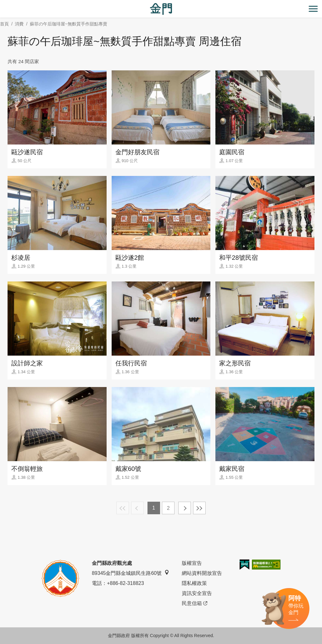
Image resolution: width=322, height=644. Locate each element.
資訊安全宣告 (197, 593)
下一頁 (185, 508)
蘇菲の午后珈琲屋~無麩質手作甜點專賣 (69, 24)
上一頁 (137, 508)
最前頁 (123, 508)
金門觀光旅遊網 (161, 9)
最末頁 (199, 508)
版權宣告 (192, 563)
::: (2, 4)
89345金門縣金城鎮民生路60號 (130, 573)
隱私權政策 (194, 583)
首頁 (4, 24)
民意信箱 (194, 603)
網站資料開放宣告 (202, 573)
